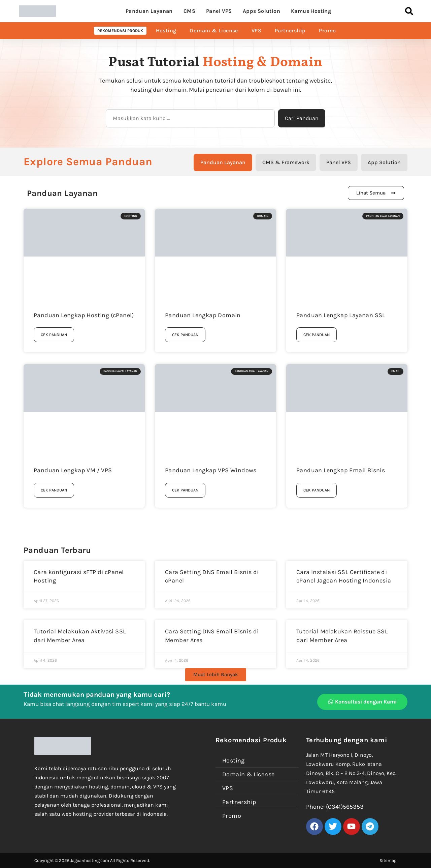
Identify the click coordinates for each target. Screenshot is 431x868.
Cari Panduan (302, 118)
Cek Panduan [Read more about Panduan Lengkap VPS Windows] (185, 490)
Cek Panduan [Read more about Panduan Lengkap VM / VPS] (54, 490)
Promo (327, 31)
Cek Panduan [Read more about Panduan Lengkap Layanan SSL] (317, 335)
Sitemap (388, 860)
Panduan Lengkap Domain (203, 315)
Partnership (290, 31)
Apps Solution (261, 11)
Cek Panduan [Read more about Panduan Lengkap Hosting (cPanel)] (54, 335)
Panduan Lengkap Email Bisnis (341, 470)
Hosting (166, 31)
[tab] (223, 162)
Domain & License (214, 31)
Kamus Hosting (311, 11)
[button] (216, 675)
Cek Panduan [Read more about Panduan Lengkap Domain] (185, 335)
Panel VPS (219, 11)
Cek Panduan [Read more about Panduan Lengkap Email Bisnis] (317, 490)
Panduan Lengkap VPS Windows (211, 470)
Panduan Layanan (149, 11)
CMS (189, 11)
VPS (256, 31)
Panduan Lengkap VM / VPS (73, 470)
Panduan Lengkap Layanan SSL (341, 315)
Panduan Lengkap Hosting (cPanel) (84, 315)
